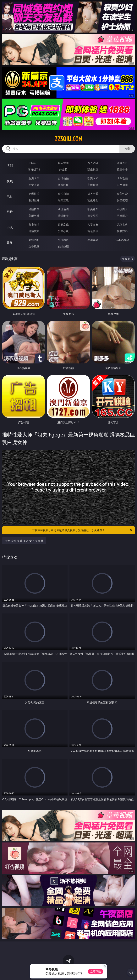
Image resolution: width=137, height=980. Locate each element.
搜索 (127, 149)
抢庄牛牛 (122, 169)
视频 (10, 181)
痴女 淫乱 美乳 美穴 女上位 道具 (24, 541)
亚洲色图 (63, 209)
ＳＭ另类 (122, 185)
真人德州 (63, 163)
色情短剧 (63, 246)
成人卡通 (93, 194)
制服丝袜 (34, 200)
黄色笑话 (93, 231)
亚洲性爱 (34, 194)
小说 (10, 227)
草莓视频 (93, 240)
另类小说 (63, 231)
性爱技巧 (122, 231)
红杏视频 (34, 246)
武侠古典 (122, 224)
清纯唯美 (63, 216)
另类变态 (122, 200)
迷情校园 (34, 231)
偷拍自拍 (63, 194)
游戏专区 (122, 163)
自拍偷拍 (63, 178)
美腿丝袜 (34, 216)
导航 (10, 243)
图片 (10, 212)
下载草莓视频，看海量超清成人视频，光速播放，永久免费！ (82, 530)
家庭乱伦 (63, 224)
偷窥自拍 (34, 209)
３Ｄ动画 (122, 178)
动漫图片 (122, 209)
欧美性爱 (122, 194)
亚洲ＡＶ (34, 178)
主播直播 (93, 185)
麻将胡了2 (34, 169)
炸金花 (63, 169)
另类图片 (122, 216)
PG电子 (34, 163)
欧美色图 (93, 209)
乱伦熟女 (93, 200)
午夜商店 (63, 240)
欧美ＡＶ (93, 178)
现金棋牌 (93, 169)
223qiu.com (68, 139)
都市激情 (34, 224)
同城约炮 (34, 240)
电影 (10, 196)
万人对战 (93, 163)
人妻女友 (93, 224)
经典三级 (63, 200)
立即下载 (96, 971)
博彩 (10, 166)
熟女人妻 (34, 185)
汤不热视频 (122, 240)
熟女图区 (93, 216)
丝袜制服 (63, 185)
